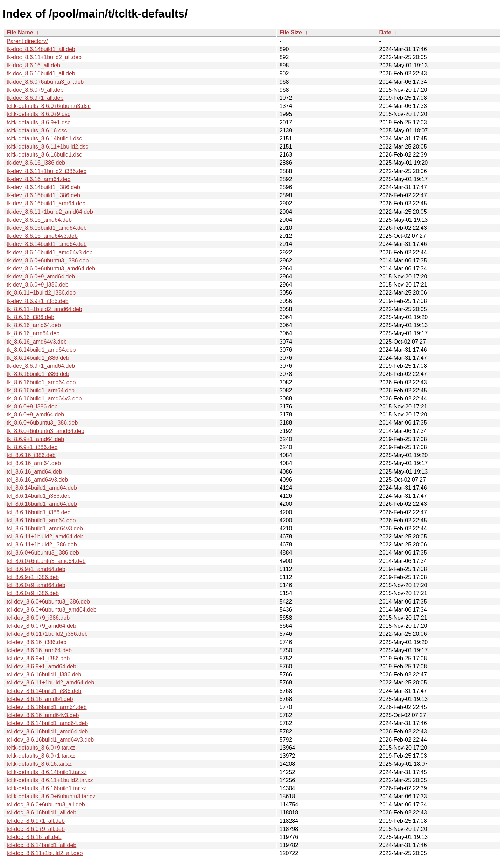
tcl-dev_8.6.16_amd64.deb (40, 699)
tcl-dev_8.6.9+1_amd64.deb (41, 666)
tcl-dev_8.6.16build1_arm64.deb (47, 707)
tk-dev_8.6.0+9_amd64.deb (41, 277)
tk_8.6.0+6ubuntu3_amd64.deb (45, 431)
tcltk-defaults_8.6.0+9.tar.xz (41, 748)
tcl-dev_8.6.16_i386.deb (37, 642)
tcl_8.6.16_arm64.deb (34, 463)
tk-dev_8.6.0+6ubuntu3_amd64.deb (51, 268)
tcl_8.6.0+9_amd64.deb (36, 585)
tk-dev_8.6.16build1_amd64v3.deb (50, 252)
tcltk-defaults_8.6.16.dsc (37, 130)
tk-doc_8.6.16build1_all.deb (41, 73)
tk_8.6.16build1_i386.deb (38, 374)
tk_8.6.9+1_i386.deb (32, 447)
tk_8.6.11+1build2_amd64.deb (44, 309)
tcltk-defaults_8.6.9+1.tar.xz (41, 756)
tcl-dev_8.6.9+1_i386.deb (38, 658)
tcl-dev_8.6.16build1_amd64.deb (47, 732)
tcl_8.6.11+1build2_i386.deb (42, 545)
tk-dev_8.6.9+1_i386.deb (38, 301)
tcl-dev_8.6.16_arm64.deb (39, 650)
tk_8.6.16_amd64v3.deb (37, 342)
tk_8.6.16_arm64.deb (33, 333)
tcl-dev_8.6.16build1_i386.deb (44, 674)
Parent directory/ (27, 41)
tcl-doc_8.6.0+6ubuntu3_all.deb (46, 804)
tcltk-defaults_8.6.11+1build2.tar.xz (50, 780)
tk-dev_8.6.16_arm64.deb (38, 179)
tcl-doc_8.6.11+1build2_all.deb (45, 853)
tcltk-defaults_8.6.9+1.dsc (38, 122)
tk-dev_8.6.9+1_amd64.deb (41, 366)
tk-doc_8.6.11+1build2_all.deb (44, 57)
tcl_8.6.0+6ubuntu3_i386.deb (43, 553)
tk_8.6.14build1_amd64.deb (41, 350)
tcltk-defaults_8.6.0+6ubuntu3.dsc (49, 106)
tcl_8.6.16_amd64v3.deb (37, 480)
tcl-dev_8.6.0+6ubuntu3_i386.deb (48, 602)
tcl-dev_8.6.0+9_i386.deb (38, 618)
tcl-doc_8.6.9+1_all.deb (36, 821)
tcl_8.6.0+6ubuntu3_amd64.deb (46, 561)
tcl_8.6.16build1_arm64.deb (41, 520)
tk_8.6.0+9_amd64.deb (35, 415)
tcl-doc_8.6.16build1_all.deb (41, 812)
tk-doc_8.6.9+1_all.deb (35, 98)
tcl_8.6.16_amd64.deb (34, 472)
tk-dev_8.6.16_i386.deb (36, 163)
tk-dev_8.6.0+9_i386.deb (38, 285)
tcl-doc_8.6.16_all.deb (34, 837)
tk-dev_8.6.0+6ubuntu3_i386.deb (48, 260)
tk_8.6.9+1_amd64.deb (35, 439)
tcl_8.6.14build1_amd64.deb (42, 488)
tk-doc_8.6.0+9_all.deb (35, 90)
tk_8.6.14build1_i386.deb (38, 358)
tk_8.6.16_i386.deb (30, 317)
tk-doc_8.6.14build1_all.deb (41, 49)
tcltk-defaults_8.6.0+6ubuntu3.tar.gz (51, 796)
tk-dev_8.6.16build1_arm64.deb (46, 203)
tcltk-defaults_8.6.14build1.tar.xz (47, 772)
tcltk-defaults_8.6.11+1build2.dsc (47, 147)
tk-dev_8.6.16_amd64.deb (39, 220)
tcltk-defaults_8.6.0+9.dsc (38, 114)
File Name (20, 32)
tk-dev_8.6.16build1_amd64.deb (47, 228)
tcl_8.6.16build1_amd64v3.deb (45, 528)
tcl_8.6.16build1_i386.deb (38, 512)
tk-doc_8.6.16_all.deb (33, 65)
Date (385, 32)
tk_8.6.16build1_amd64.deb (41, 382)
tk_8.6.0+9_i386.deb (32, 407)
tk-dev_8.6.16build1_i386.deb (43, 195)
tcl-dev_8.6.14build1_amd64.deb (47, 723)
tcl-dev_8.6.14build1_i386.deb (44, 691)
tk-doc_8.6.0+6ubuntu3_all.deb (45, 82)
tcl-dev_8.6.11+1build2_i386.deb (47, 634)
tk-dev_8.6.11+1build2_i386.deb (47, 171)
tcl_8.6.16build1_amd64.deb (42, 504)
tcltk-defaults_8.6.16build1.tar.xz (47, 788)
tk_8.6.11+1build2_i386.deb (41, 293)
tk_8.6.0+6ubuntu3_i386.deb (42, 423)
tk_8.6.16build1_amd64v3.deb (44, 398)
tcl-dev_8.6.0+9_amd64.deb (41, 626)
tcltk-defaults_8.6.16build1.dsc (44, 155)
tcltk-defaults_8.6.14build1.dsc (44, 139)
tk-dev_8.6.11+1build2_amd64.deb (50, 212)
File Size (291, 32)
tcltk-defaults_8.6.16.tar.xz (39, 764)
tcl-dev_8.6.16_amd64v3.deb (43, 715)
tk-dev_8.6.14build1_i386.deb (43, 187)
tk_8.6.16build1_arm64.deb (41, 390)
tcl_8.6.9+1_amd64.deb (36, 569)
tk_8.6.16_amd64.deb (34, 325)
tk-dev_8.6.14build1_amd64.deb (47, 244)
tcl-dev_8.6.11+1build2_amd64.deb (50, 683)
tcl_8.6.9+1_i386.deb (33, 577)
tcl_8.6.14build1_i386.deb (38, 496)
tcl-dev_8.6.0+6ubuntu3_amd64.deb (52, 610)
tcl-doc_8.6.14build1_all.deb (41, 845)
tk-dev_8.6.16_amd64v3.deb (42, 236)
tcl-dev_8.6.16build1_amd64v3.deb (50, 740)
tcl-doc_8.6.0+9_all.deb (36, 829)
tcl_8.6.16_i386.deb (31, 455)
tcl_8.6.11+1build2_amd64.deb (45, 536)
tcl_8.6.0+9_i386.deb (33, 593)
